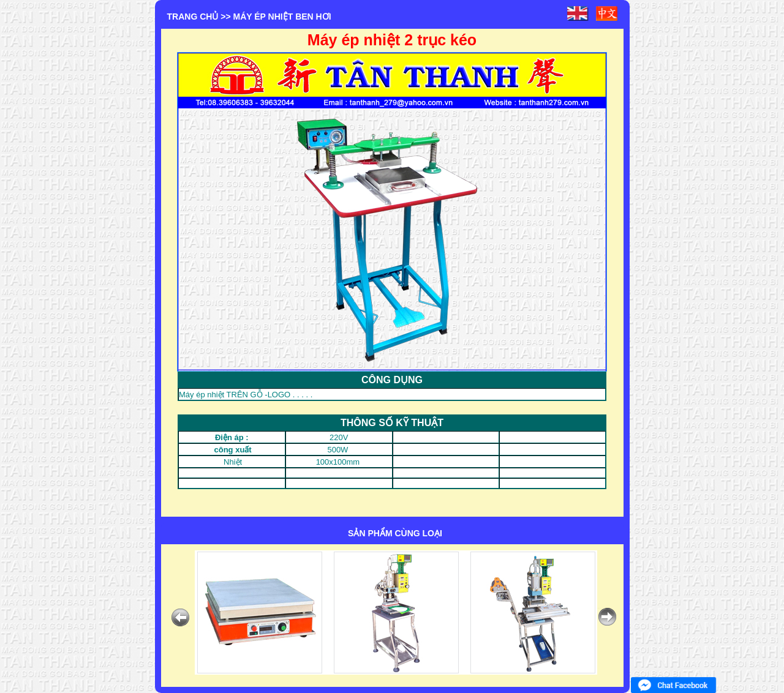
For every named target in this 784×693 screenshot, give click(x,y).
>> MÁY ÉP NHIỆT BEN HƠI (276, 17)
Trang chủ (193, 17)
